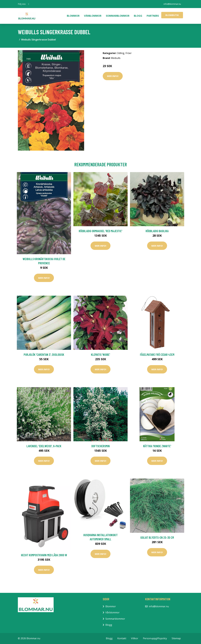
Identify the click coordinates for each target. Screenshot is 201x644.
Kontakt (122, 638)
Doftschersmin (101, 446)
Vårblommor (93, 16)
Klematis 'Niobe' (100, 354)
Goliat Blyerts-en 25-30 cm (157, 537)
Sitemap (176, 638)
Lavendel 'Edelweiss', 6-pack (44, 446)
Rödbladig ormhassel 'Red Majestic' (100, 231)
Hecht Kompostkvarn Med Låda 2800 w (44, 555)
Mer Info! (113, 76)
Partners (153, 16)
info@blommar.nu (172, 4)
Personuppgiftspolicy (155, 638)
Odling (121, 53)
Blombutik (172, 15)
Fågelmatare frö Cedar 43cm (157, 354)
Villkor (135, 638)
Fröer (129, 53)
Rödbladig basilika (157, 231)
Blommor (73, 16)
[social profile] (29, 4)
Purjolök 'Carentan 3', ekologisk (44, 354)
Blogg (138, 16)
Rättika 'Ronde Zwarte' (157, 446)
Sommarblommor (118, 16)
